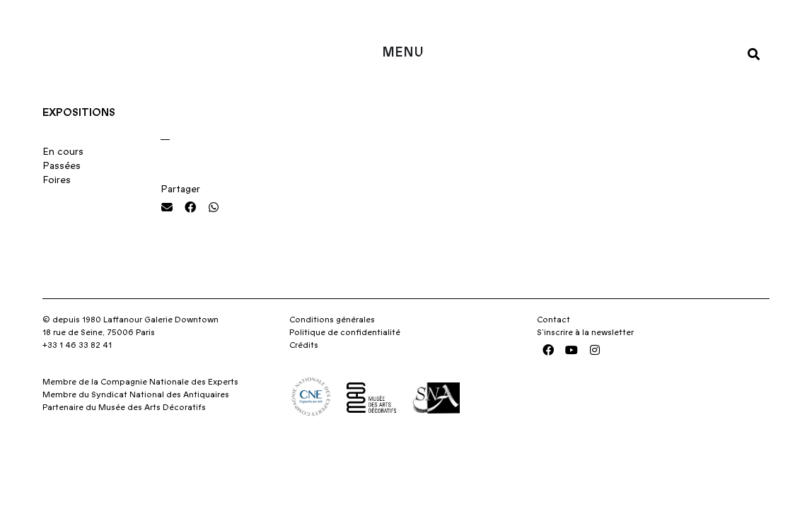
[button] (754, 53)
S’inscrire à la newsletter (585, 367)
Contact (553, 354)
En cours (63, 187)
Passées (62, 201)
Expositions (79, 147)
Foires (57, 215)
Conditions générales (332, 354)
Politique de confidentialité (345, 367)
